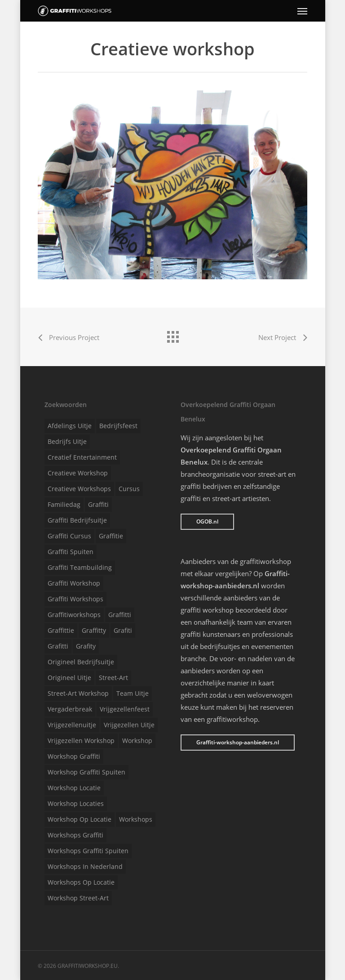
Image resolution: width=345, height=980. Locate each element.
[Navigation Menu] (302, 11)
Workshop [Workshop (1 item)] (137, 741)
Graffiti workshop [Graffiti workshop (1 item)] (74, 583)
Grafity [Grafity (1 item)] (86, 646)
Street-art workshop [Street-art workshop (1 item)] (78, 693)
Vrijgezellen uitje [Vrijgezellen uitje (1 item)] (129, 725)
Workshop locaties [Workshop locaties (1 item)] (76, 803)
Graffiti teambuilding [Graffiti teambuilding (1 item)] (80, 567)
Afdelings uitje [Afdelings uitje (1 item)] (70, 426)
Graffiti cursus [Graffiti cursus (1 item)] (69, 536)
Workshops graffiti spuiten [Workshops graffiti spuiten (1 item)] (88, 851)
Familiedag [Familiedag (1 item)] (64, 504)
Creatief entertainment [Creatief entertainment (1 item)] (82, 457)
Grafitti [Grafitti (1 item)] (58, 646)
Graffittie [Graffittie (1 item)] (61, 630)
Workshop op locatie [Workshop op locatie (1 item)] (80, 819)
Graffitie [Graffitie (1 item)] (111, 536)
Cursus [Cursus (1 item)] (129, 489)
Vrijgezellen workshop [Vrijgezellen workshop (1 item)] (81, 741)
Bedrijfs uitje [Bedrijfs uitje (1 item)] (67, 441)
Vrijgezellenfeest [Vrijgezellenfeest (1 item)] (125, 709)
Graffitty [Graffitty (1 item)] (94, 630)
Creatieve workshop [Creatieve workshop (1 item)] (78, 473)
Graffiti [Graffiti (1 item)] (98, 504)
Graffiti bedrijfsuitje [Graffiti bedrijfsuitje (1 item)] (77, 520)
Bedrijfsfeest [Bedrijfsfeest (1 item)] (118, 426)
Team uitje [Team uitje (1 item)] (133, 693)
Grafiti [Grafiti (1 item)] (123, 630)
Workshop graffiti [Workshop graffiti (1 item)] (74, 756)
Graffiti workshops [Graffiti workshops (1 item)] (75, 599)
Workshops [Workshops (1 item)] (136, 819)
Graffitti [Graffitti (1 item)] (120, 615)
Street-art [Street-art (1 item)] (113, 678)
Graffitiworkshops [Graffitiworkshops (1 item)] (74, 615)
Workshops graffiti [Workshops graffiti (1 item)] (75, 835)
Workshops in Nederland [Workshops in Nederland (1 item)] (85, 866)
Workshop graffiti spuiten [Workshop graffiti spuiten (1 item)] (86, 772)
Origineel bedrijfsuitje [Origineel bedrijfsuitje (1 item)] (81, 662)
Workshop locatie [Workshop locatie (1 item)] (74, 788)
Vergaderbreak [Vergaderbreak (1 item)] (70, 709)
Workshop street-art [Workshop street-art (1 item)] (78, 898)
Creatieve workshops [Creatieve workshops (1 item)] (79, 489)
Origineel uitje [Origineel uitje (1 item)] (69, 678)
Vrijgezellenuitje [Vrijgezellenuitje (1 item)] (72, 725)
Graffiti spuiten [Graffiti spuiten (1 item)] (71, 552)
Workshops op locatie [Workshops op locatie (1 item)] (81, 882)
